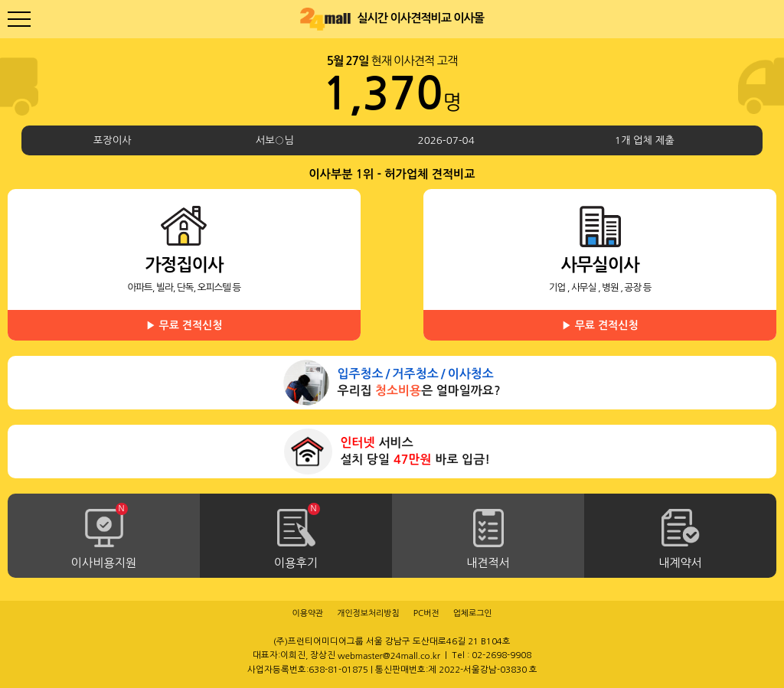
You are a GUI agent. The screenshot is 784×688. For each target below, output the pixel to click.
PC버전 (426, 613)
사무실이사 (600, 298)
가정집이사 (184, 298)
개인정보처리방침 (368, 613)
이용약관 (307, 613)
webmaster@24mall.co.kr (389, 656)
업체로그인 (473, 613)
